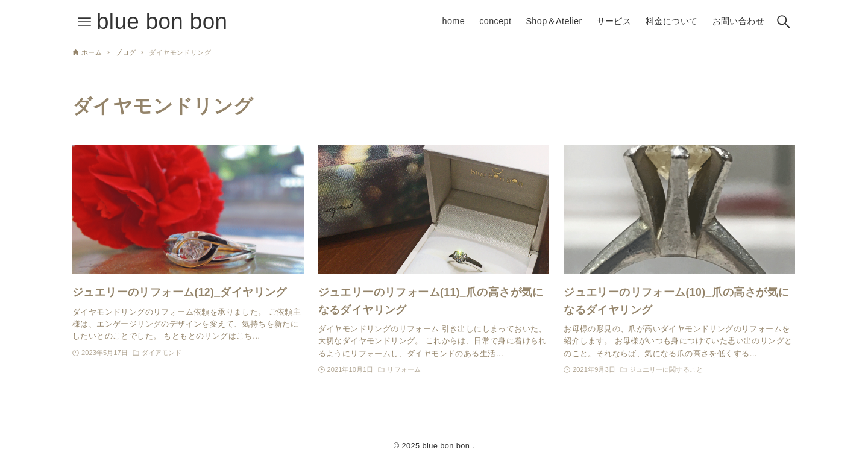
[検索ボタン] (784, 22)
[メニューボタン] (84, 22)
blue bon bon (162, 21)
